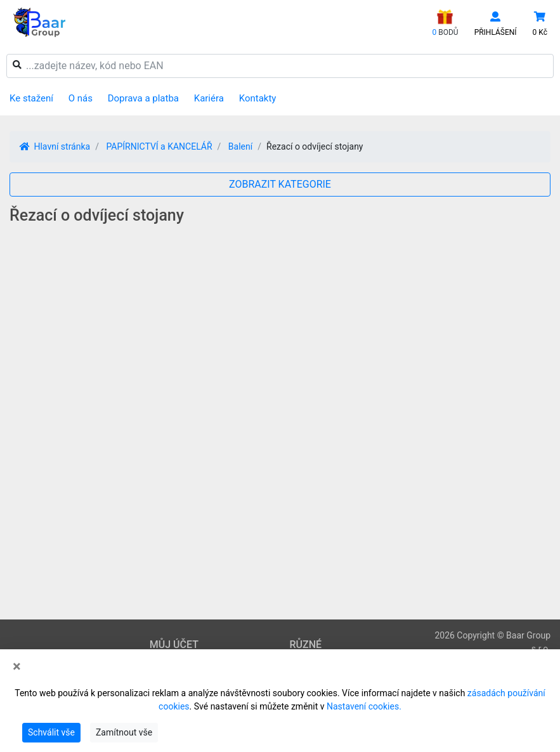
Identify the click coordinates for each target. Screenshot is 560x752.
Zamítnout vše (124, 732)
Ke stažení (31, 98)
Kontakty (258, 98)
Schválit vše (51, 732)
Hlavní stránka (55, 146)
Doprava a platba (143, 98)
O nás (81, 98)
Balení (240, 146)
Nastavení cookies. (364, 706)
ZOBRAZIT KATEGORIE (280, 184)
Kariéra (209, 98)
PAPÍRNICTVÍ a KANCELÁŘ (159, 146)
